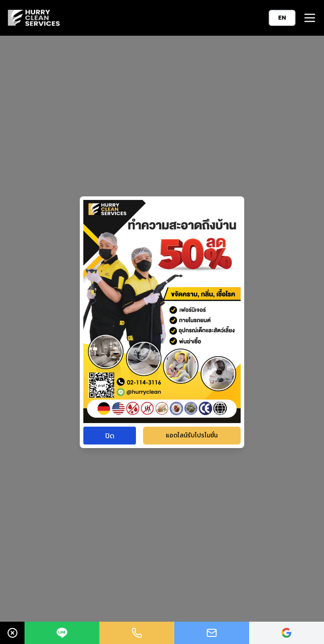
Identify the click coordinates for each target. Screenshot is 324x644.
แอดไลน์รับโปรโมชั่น (192, 435)
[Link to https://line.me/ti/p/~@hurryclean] (62, 633)
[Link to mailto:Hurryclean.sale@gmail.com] (212, 633)
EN (282, 18)
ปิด (110, 436)
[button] (310, 18)
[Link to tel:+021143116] (137, 633)
